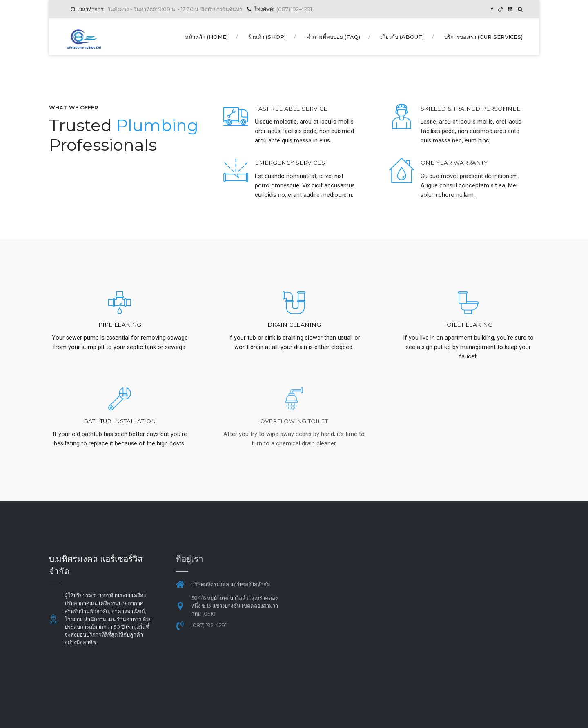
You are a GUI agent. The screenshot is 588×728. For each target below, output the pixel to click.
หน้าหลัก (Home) (206, 37)
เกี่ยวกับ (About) (402, 37)
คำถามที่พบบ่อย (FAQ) (333, 37)
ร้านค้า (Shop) (267, 37)
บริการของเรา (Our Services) (483, 37)
